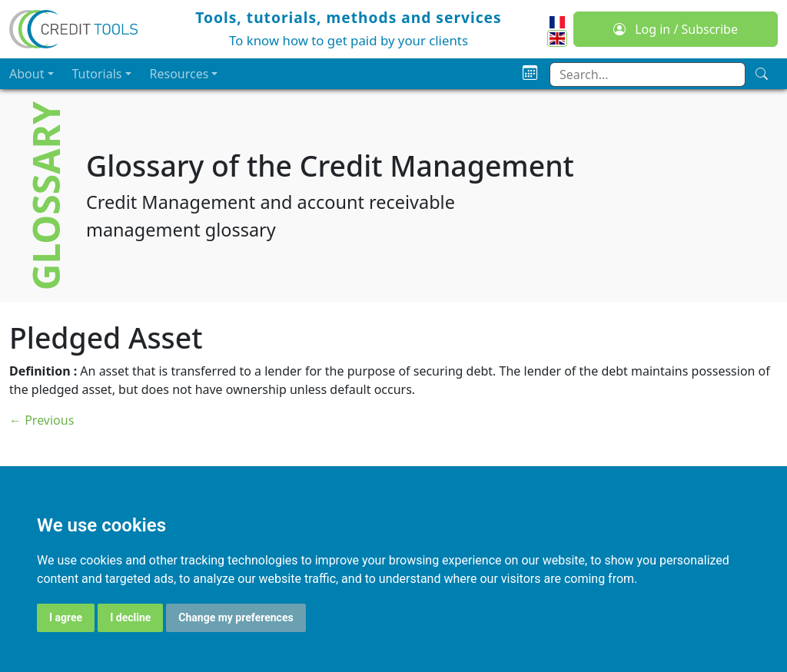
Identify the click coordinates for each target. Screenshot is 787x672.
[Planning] (530, 73)
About (27, 74)
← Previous (42, 420)
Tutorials (97, 74)
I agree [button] (66, 617)
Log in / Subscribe (676, 29)
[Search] (762, 74)
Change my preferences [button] (236, 617)
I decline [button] (130, 617)
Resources (179, 74)
